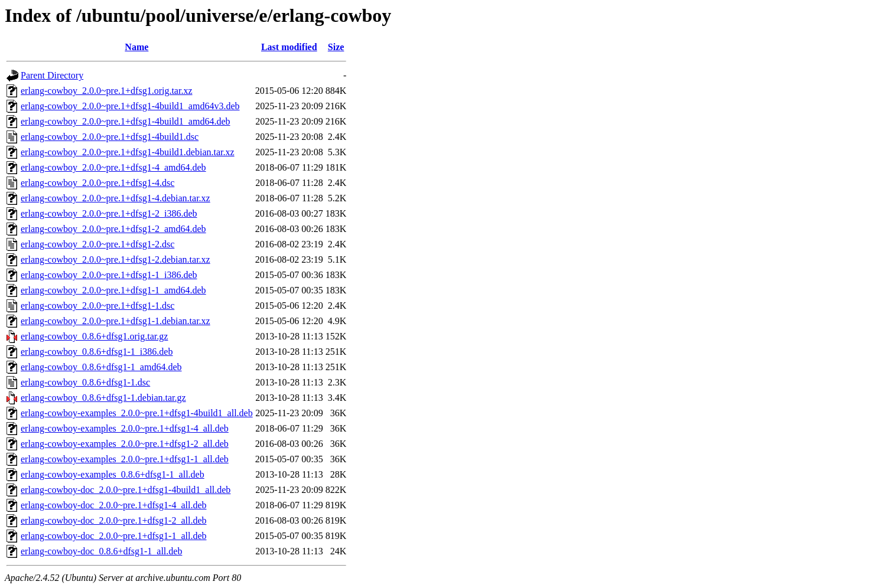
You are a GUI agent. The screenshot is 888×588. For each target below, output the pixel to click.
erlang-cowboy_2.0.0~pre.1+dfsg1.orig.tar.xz (107, 91)
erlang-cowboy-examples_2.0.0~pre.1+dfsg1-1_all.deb (125, 459)
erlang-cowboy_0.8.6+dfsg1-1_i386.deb (97, 352)
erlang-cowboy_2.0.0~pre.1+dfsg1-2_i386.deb (109, 213)
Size (336, 47)
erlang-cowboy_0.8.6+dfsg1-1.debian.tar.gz (103, 398)
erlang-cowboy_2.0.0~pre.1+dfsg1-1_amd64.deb (113, 290)
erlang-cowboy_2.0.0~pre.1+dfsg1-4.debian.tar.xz (116, 198)
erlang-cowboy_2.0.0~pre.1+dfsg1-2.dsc (97, 244)
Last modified (289, 47)
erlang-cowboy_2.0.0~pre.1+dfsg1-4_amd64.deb (113, 167)
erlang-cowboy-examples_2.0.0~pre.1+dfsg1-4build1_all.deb (137, 413)
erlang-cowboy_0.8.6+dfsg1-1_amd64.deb (101, 367)
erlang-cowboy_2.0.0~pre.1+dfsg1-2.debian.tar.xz (116, 259)
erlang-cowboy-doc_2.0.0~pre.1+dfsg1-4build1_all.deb (126, 490)
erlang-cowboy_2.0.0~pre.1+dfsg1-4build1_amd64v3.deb (130, 106)
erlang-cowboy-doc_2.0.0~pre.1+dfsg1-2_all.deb (113, 520)
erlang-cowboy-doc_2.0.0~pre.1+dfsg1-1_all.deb (113, 536)
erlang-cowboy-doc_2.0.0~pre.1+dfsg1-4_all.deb (113, 505)
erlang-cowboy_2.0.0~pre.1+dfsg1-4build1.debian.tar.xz (128, 152)
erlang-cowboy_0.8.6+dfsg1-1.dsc (85, 382)
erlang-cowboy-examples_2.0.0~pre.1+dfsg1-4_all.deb (125, 428)
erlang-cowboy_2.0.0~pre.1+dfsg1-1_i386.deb (109, 275)
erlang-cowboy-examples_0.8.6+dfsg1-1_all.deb (113, 474)
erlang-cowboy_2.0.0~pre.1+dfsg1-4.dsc (97, 183)
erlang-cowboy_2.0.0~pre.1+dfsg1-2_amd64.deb (113, 229)
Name (136, 47)
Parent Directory (52, 75)
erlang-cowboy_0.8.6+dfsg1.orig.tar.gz (94, 336)
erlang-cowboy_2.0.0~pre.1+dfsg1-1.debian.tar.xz (116, 321)
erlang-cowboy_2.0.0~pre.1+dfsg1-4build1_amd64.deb (126, 121)
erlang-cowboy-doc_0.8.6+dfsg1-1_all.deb (101, 551)
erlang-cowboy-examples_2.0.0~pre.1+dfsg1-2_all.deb (125, 444)
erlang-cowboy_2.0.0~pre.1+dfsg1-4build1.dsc (110, 137)
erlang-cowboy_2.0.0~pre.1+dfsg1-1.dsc (97, 306)
